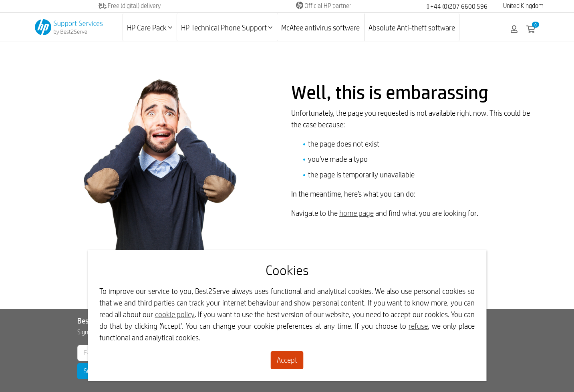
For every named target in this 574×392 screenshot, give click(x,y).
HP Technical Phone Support (227, 28)
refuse (418, 326)
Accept (287, 360)
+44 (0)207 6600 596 (457, 7)
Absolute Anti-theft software (412, 28)
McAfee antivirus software (320, 28)
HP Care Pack (150, 28)
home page (356, 213)
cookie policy (175, 314)
